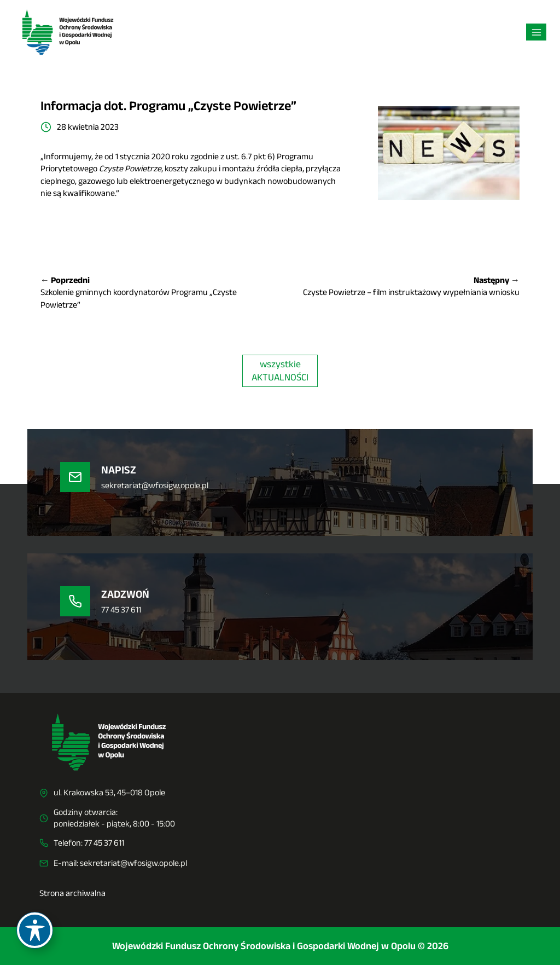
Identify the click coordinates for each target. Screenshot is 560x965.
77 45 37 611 (104, 843)
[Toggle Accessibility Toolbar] (35, 930)
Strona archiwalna (72, 893)
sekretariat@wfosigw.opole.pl (133, 863)
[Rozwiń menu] (536, 32)
